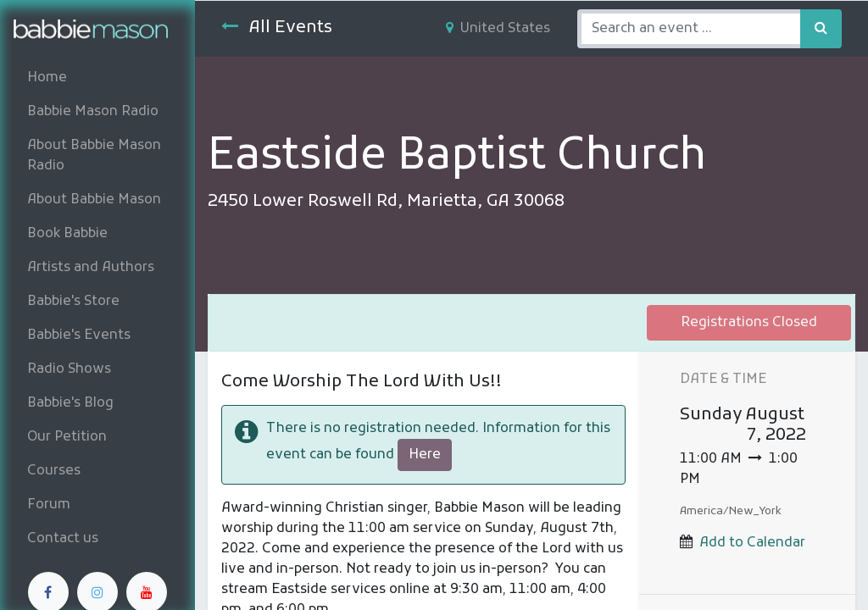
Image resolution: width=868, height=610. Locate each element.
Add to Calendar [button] (752, 543)
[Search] (821, 29)
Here (425, 455)
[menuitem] (97, 78)
